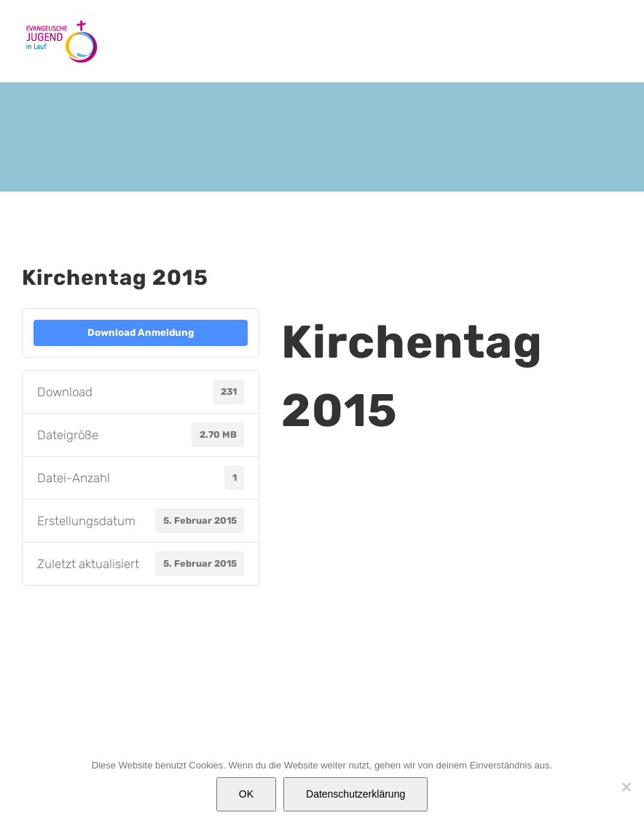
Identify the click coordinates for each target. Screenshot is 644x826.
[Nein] (626, 787)
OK (246, 794)
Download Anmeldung (141, 333)
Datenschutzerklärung (356, 794)
